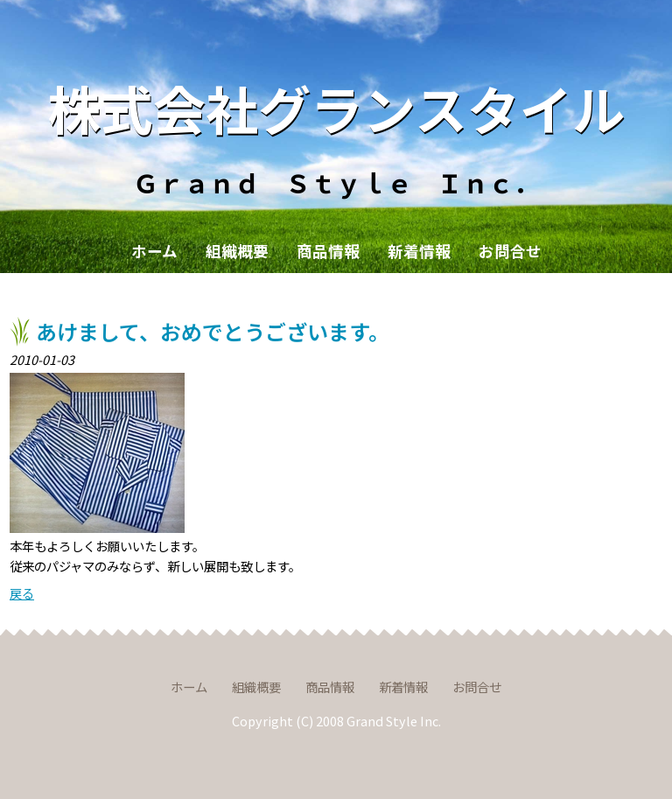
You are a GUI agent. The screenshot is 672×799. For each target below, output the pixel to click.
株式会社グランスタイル (336, 107)
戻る (22, 593)
